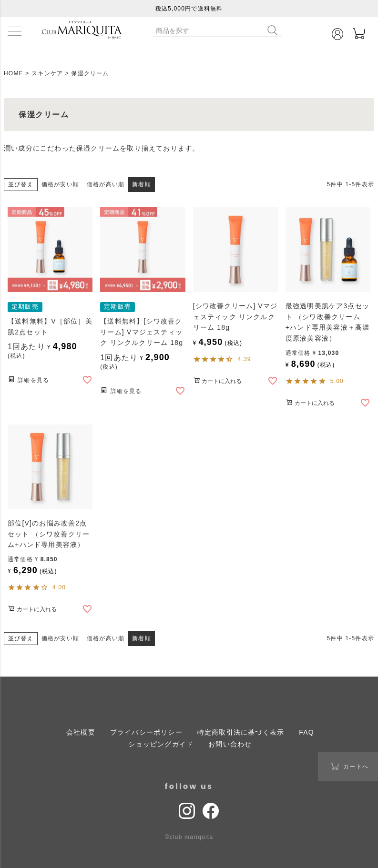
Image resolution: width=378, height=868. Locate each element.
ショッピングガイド (161, 744)
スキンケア (47, 73)
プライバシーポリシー (146, 732)
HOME (14, 73)
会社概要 (81, 732)
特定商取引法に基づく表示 (241, 732)
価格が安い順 (60, 184)
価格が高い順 (106, 184)
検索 (275, 30)
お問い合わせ (230, 744)
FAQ (306, 732)
